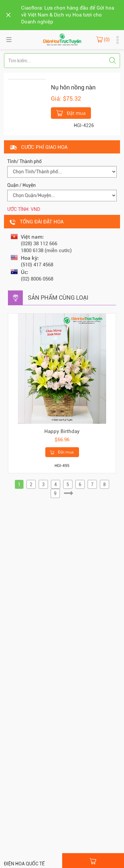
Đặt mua (71, 113)
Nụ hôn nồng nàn (73, 87)
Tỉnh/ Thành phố (24, 161)
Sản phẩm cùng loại (58, 298)
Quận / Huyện (21, 185)
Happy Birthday (62, 431)
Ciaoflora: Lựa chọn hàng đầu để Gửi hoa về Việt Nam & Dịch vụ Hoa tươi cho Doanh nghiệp (68, 15)
